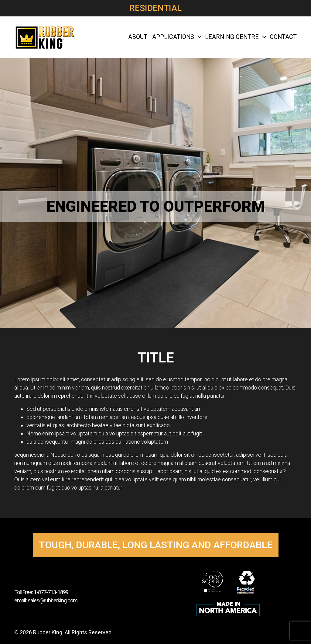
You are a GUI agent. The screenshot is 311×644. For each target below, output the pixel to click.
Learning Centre (235, 37)
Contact (283, 37)
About (138, 37)
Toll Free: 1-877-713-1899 (41, 592)
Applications (176, 37)
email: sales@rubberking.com (46, 600)
